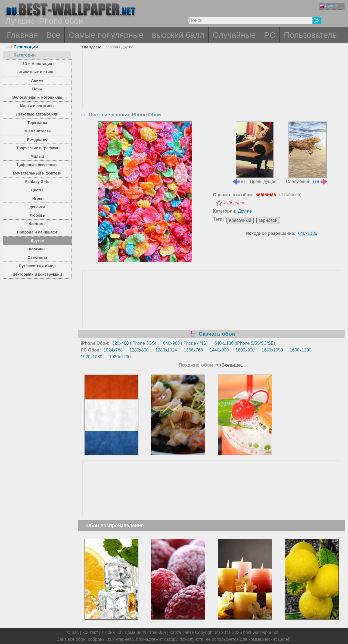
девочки (37, 207)
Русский (329, 6)
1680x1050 (272, 350)
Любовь (37, 215)
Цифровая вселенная (37, 165)
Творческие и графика (37, 148)
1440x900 (219, 350)
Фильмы (37, 224)
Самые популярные (106, 35)
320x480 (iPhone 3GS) (134, 343)
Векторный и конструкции (37, 274)
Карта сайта (182, 632)
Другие (37, 241)
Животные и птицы (37, 72)
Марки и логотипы (37, 106)
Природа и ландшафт (37, 232)
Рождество (37, 139)
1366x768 (193, 350)
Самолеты (37, 257)
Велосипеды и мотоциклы (37, 97)
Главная (22, 35)
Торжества (37, 123)
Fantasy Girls (37, 182)
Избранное (234, 203)
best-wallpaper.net (261, 632)
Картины (37, 249)
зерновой (268, 220)
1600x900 (245, 350)
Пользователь (310, 35)
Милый (37, 156)
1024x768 (113, 350)
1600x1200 (301, 350)
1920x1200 (120, 357)
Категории (21, 55)
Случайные (234, 35)
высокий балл (178, 35)
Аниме (37, 80)
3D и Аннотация (37, 64)
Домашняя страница (145, 632)
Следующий (307, 153)
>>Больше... (230, 365)
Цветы (37, 190)
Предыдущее (254, 153)
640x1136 (307, 233)
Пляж (37, 89)
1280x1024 (166, 350)
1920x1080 (91, 357)
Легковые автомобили (37, 114)
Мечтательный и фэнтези (37, 173)
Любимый (111, 632)
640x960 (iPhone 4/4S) (185, 343)
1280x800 (139, 350)
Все (53, 35)
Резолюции (22, 47)
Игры (37, 198)
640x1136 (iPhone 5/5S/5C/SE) (245, 343)
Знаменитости (37, 131)
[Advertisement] (212, 92)
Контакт (90, 632)
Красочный (240, 220)
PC (270, 35)
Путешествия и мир (37, 266)
